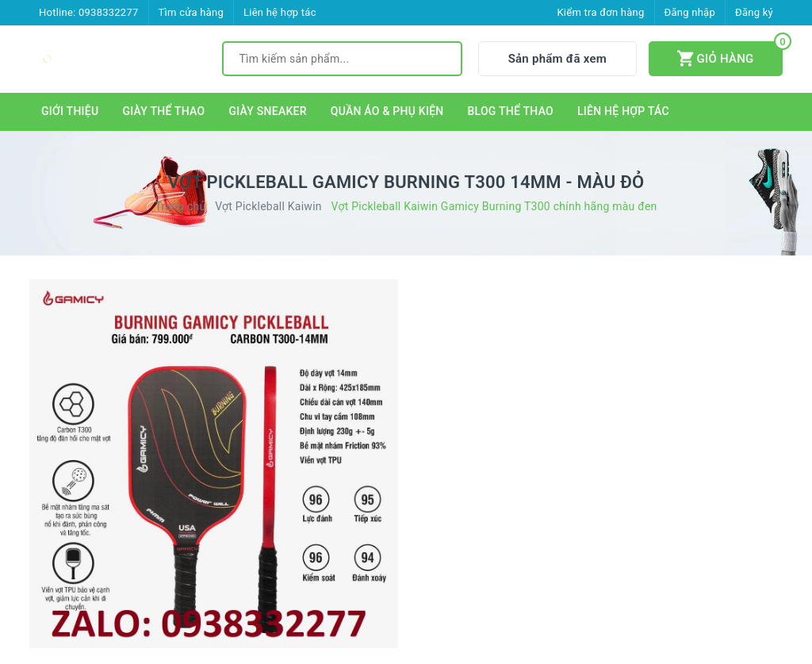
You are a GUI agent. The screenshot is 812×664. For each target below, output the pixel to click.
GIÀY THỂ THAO (163, 111)
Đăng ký (754, 12)
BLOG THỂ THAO (511, 111)
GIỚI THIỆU (70, 111)
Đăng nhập (690, 12)
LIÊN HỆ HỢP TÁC (623, 111)
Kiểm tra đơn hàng (600, 12)
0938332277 (109, 12)
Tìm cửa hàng (191, 12)
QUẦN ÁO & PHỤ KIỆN (387, 111)
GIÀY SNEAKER (267, 111)
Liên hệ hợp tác (280, 12)
